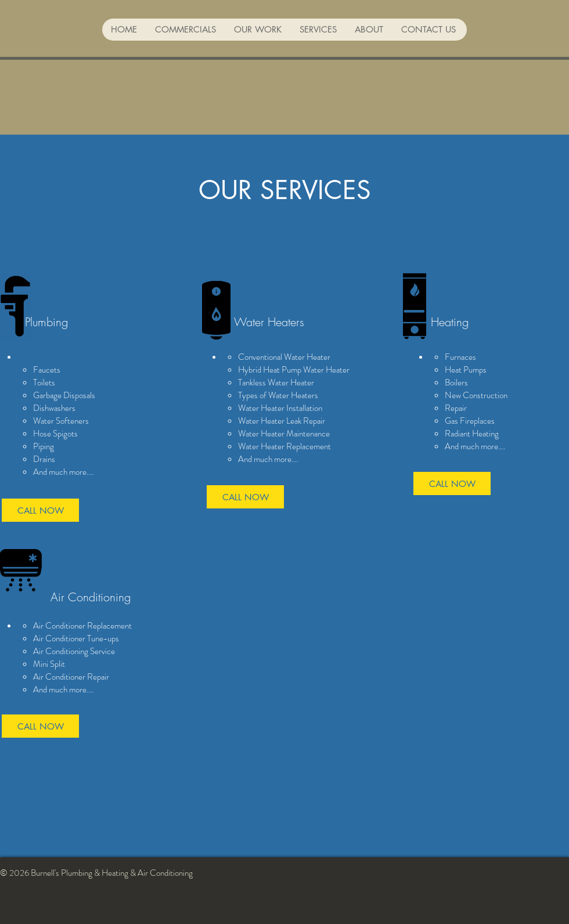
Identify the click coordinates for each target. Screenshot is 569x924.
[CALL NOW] (40, 510)
